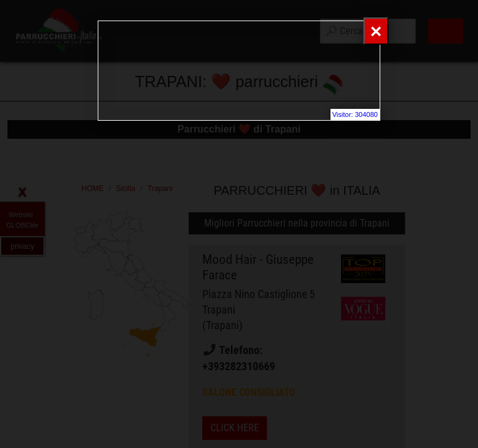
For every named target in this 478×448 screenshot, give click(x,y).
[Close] (376, 31)
